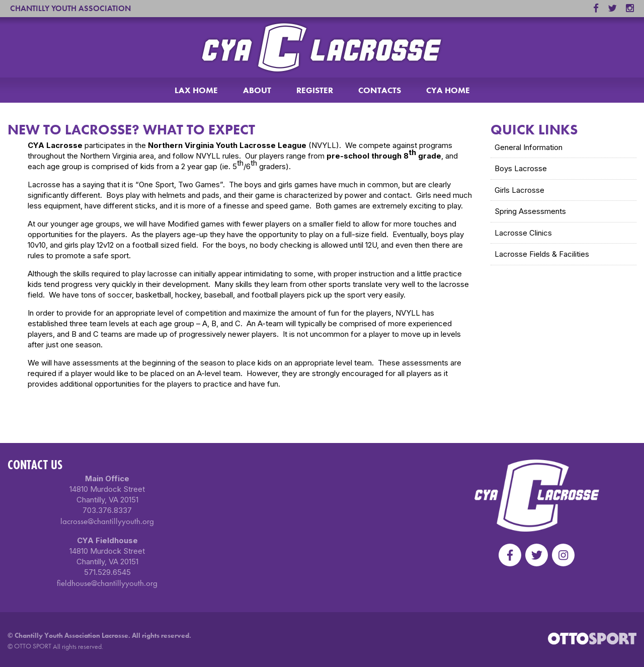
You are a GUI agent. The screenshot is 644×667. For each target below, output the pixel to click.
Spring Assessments (530, 211)
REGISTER (315, 90)
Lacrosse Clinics (523, 233)
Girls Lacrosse (519, 190)
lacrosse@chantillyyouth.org (107, 521)
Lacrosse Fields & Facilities (542, 254)
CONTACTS (380, 90)
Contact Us (35, 465)
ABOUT (257, 90)
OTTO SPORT (33, 646)
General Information (529, 147)
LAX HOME (196, 90)
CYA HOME (448, 90)
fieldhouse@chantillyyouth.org (107, 583)
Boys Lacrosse (521, 168)
